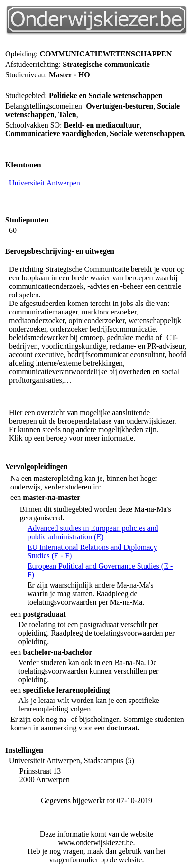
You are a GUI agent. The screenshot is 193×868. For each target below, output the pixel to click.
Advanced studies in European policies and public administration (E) (93, 532)
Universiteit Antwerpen (45, 183)
